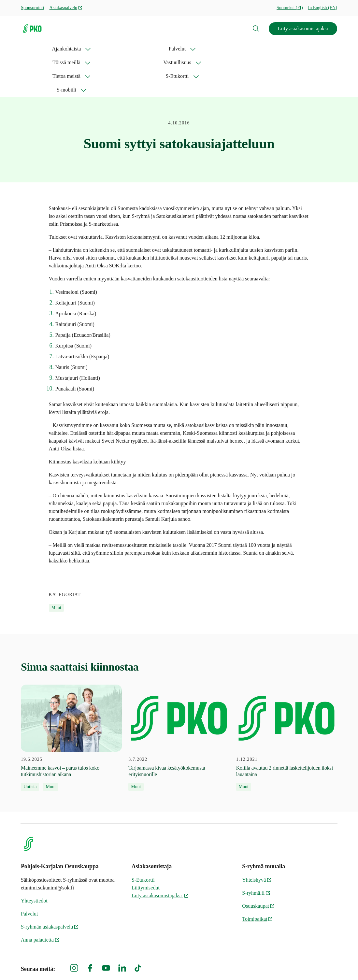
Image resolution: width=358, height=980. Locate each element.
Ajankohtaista (35, 49)
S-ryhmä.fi (256, 852)
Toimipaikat (258, 878)
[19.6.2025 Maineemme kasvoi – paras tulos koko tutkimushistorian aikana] (71, 697)
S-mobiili (301, 49)
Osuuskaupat (258, 865)
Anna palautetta (40, 899)
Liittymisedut (146, 847)
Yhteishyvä (257, 839)
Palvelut (78, 49)
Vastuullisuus (167, 49)
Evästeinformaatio (318, 964)
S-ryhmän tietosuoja (266, 964)
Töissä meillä (120, 49)
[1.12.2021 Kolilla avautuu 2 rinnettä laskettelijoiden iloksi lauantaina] (287, 697)
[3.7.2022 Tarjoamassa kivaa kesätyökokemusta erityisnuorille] (179, 697)
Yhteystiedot (34, 860)
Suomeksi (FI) (290, 8)
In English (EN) (323, 8)
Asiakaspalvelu (66, 8)
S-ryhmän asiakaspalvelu (50, 886)
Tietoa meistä (215, 49)
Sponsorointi (33, 8)
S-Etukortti (260, 49)
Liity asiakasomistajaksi (303, 28)
